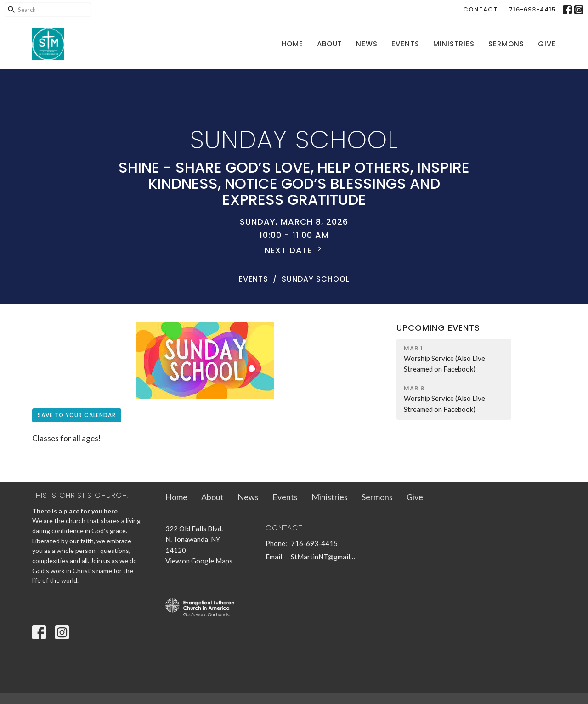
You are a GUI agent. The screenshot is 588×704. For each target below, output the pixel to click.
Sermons (506, 44)
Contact (480, 9)
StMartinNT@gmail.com (324, 557)
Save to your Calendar (77, 415)
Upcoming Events (438, 328)
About (330, 44)
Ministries (454, 44)
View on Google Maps (199, 561)
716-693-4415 (532, 9)
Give (547, 44)
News (367, 44)
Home (292, 44)
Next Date (294, 250)
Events (405, 44)
